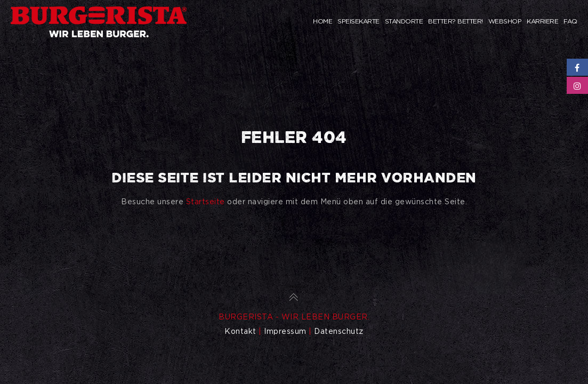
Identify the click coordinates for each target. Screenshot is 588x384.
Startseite (206, 202)
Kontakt (240, 331)
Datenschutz (339, 331)
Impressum (285, 331)
